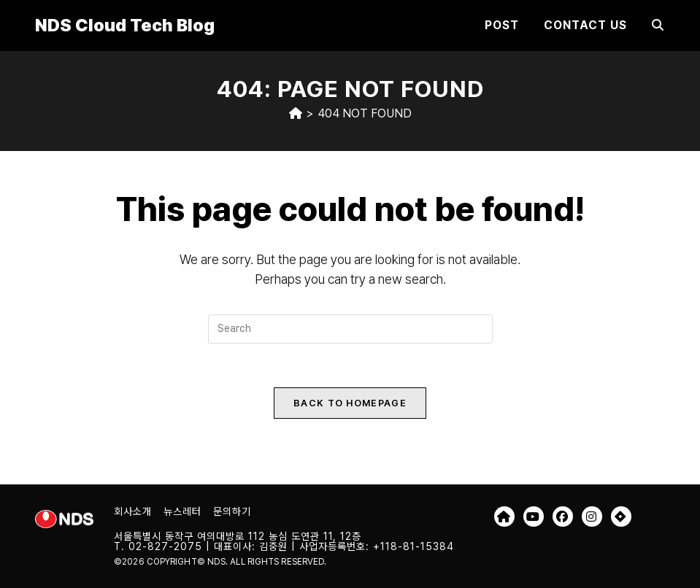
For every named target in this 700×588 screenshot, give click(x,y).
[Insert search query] (350, 329)
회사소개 (133, 511)
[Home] (296, 113)
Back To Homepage (350, 403)
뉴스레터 (182, 511)
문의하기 (232, 511)
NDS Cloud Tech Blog (125, 25)
